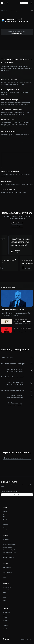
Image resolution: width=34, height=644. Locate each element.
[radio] (12, 223)
